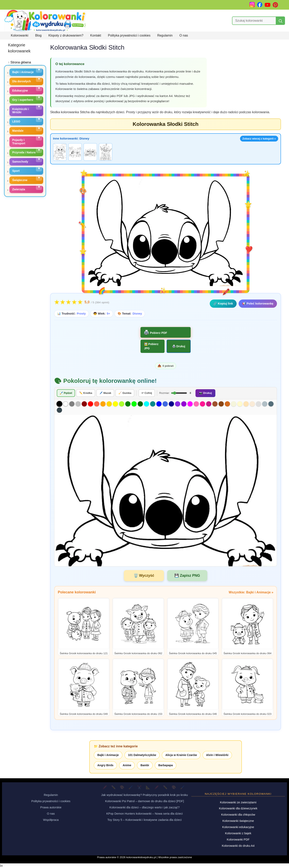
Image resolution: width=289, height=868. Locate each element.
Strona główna (21, 62)
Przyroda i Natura (24, 152)
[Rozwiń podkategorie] (39, 70)
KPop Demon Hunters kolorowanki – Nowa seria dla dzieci (144, 813)
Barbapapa (166, 765)
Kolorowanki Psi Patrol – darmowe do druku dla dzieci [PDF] (145, 801)
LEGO (16, 121)
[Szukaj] (281, 21)
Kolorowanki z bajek (238, 833)
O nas (184, 35)
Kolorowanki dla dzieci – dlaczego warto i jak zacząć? (144, 807)
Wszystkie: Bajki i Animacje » (251, 592)
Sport (16, 171)
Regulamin (165, 35)
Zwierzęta (19, 189)
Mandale (18, 131)
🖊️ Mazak (105, 393)
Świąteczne (20, 180)
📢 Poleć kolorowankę (258, 304)
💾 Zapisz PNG (187, 575)
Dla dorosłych (22, 81)
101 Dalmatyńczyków (142, 755)
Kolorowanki (20, 35)
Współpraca (51, 820)
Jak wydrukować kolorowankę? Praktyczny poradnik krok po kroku (144, 795)
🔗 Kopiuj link (223, 304)
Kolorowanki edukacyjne (238, 827)
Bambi (145, 765)
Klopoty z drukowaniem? (66, 35)
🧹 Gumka (125, 393)
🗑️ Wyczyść (144, 575)
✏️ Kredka (86, 393)
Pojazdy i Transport (19, 142)
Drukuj (180, 346)
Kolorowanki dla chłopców (238, 815)
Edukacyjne (20, 91)
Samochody (20, 162)
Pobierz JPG (151, 346)
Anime (127, 765)
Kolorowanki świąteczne (238, 821)
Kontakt (96, 35)
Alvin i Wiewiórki (217, 755)
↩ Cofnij (147, 393)
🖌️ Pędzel (66, 393)
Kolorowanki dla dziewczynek (238, 808)
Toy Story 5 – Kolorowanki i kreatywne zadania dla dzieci (144, 820)
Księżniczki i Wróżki (21, 111)
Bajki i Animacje (108, 755)
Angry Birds (105, 765)
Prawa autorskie (51, 807)
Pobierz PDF (158, 333)
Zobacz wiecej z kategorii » (259, 139)
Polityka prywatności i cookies (129, 35)
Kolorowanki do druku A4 (238, 846)
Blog (38, 35)
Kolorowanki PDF (238, 839)
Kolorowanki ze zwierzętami (238, 802)
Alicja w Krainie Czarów (181, 755)
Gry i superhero (23, 100)
